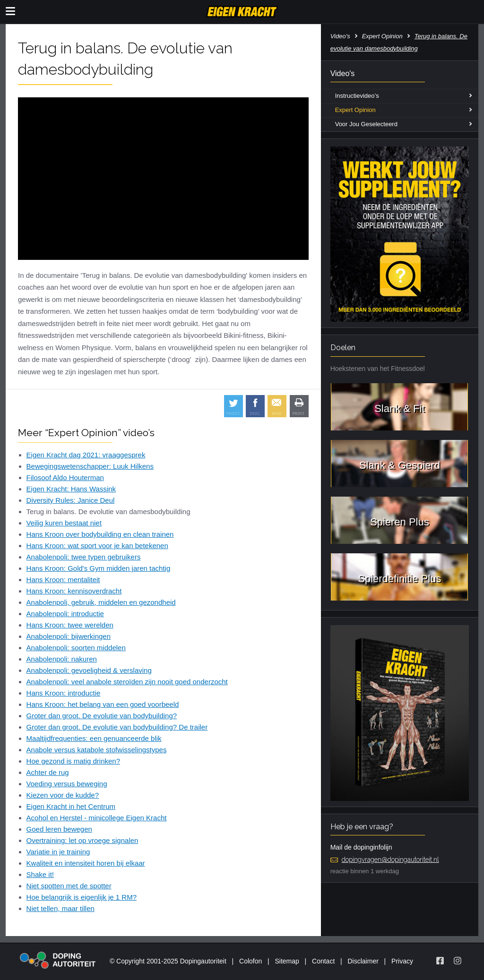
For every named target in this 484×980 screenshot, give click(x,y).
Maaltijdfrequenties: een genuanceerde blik (94, 738)
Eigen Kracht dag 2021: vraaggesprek (86, 455)
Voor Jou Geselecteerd (366, 124)
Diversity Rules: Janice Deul (71, 500)
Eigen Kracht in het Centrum (71, 806)
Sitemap (287, 961)
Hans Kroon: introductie (64, 693)
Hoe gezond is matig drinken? (73, 761)
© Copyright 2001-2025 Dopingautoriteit (168, 961)
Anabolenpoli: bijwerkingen (69, 636)
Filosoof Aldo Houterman (65, 477)
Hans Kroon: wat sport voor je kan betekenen (97, 546)
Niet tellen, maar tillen (60, 908)
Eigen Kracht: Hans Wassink (71, 489)
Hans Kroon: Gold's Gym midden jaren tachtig (99, 568)
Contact (323, 961)
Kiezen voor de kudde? (63, 795)
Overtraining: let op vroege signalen (82, 840)
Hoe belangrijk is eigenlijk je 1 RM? (82, 897)
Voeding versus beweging (67, 784)
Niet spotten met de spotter (69, 886)
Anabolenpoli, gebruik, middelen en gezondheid (101, 602)
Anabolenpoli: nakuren (62, 659)
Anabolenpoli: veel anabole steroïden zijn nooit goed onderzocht (127, 682)
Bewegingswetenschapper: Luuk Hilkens (90, 466)
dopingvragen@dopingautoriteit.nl (390, 860)
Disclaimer (363, 961)
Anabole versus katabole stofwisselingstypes (97, 750)
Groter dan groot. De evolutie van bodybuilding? (102, 716)
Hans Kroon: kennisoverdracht (74, 591)
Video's (340, 36)
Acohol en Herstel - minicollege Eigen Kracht (97, 818)
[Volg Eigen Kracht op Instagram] (458, 961)
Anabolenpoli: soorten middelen (76, 648)
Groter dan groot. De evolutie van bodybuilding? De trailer (117, 727)
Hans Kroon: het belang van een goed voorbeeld (103, 704)
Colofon (251, 961)
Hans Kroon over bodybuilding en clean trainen (100, 534)
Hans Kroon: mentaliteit (63, 580)
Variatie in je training (58, 852)
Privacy (402, 961)
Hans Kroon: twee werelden (70, 625)
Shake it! (40, 874)
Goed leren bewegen (59, 829)
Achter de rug (48, 772)
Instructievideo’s (357, 96)
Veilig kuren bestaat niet (64, 523)
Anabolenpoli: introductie (65, 614)
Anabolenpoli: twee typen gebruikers (84, 557)
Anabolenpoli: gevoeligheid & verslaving (89, 670)
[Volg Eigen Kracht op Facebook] (440, 961)
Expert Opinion (382, 36)
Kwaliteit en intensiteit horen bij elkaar (86, 863)
